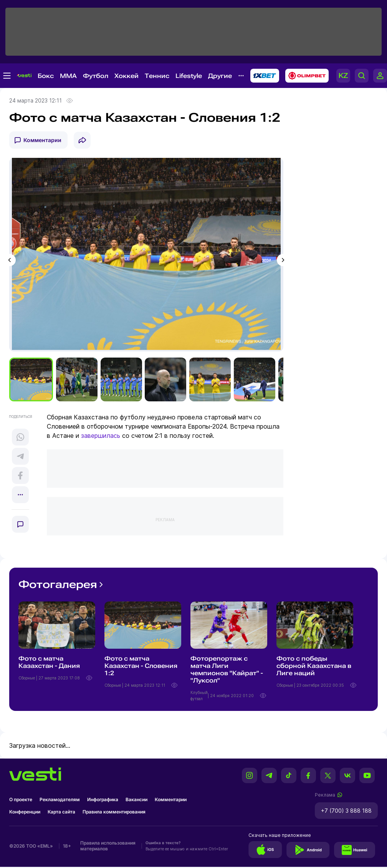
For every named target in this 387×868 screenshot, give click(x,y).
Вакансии (136, 801)
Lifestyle (189, 76)
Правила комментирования (114, 813)
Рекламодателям (60, 801)
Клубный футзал (199, 697)
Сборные (27, 679)
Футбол (96, 76)
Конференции (25, 813)
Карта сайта (61, 813)
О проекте (21, 801)
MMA (68, 76)
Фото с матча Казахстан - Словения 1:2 (141, 667)
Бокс (46, 76)
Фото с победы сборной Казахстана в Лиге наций (314, 667)
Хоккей (127, 76)
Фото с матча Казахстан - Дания (49, 663)
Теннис (157, 76)
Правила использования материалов (108, 847)
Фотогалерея (62, 586)
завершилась (101, 437)
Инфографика (103, 801)
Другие (220, 76)
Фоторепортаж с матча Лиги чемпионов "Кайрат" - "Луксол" (227, 671)
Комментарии (42, 140)
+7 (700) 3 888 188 (346, 812)
